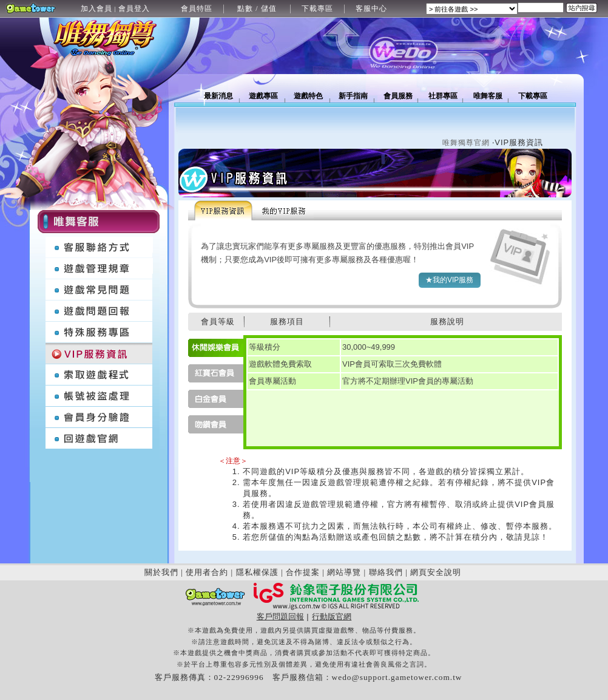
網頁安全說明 (436, 572)
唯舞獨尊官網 (466, 143)
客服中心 (371, 8)
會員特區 (197, 8)
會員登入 (134, 8)
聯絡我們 (386, 572)
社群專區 (443, 96)
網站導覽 (344, 572)
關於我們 (161, 572)
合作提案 (303, 572)
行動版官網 (332, 617)
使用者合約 (207, 572)
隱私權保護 (257, 572)
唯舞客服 (488, 96)
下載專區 (317, 8)
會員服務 (398, 96)
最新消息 (218, 96)
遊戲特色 (308, 96)
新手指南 (353, 96)
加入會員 (96, 8)
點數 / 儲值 (257, 8)
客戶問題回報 (280, 617)
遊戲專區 (263, 96)
